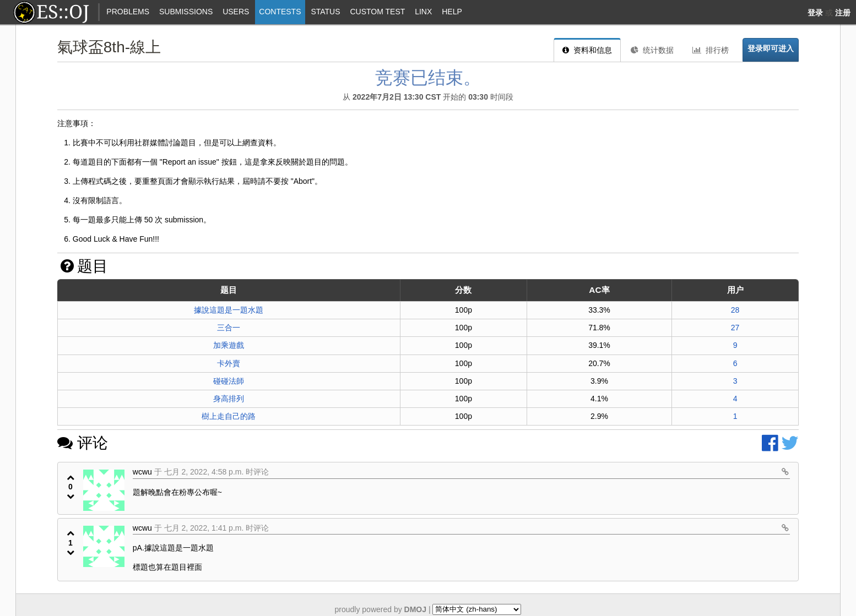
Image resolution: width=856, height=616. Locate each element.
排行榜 (711, 50)
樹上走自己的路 (229, 416)
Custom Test (377, 12)
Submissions (186, 12)
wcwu (142, 472)
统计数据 (652, 50)
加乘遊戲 (229, 345)
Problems (128, 12)
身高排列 (229, 399)
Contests (280, 12)
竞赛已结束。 (428, 78)
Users (236, 12)
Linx (423, 12)
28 (735, 310)
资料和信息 (587, 50)
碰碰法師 (229, 381)
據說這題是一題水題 (229, 310)
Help (452, 12)
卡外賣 (229, 363)
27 (735, 328)
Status (325, 12)
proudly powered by (381, 609)
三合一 (229, 328)
